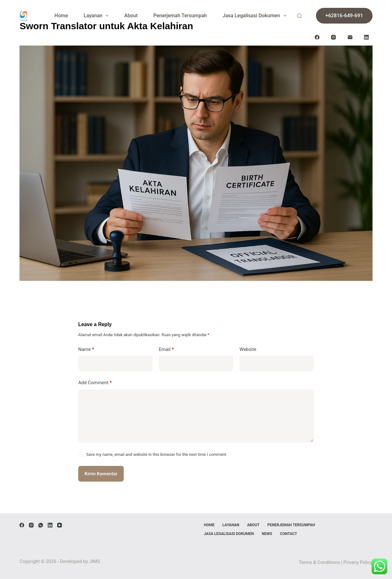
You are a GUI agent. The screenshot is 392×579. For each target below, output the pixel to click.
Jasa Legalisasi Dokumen (256, 16)
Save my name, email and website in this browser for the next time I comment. (157, 454)
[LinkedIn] (367, 37)
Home (61, 16)
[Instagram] (334, 37)
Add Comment (95, 383)
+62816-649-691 (344, 16)
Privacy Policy (358, 562)
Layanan (97, 16)
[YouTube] (60, 525)
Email (166, 350)
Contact (288, 534)
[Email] (350, 37)
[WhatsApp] (41, 525)
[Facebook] (317, 37)
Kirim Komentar (101, 474)
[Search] (299, 16)
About (131, 16)
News (267, 534)
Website (248, 349)
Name (86, 350)
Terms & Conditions (319, 562)
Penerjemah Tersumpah (180, 16)
